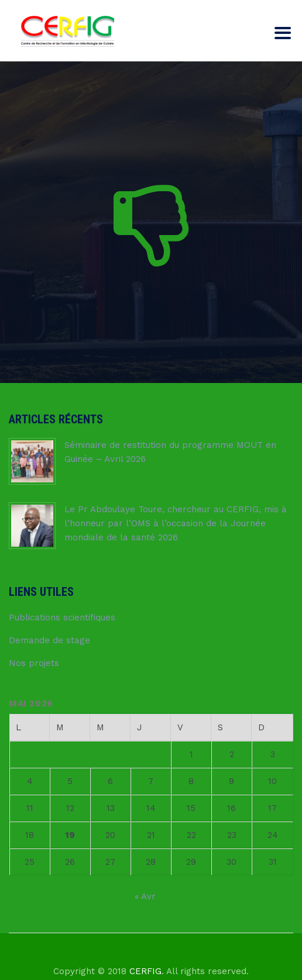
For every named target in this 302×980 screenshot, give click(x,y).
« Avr (145, 896)
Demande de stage (49, 640)
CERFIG (145, 971)
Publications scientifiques (62, 617)
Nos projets (34, 663)
